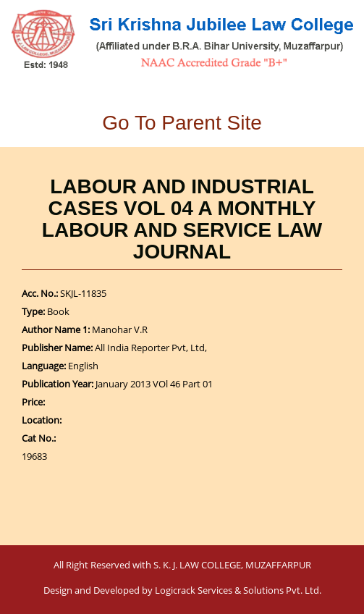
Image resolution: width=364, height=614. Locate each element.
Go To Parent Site (182, 123)
